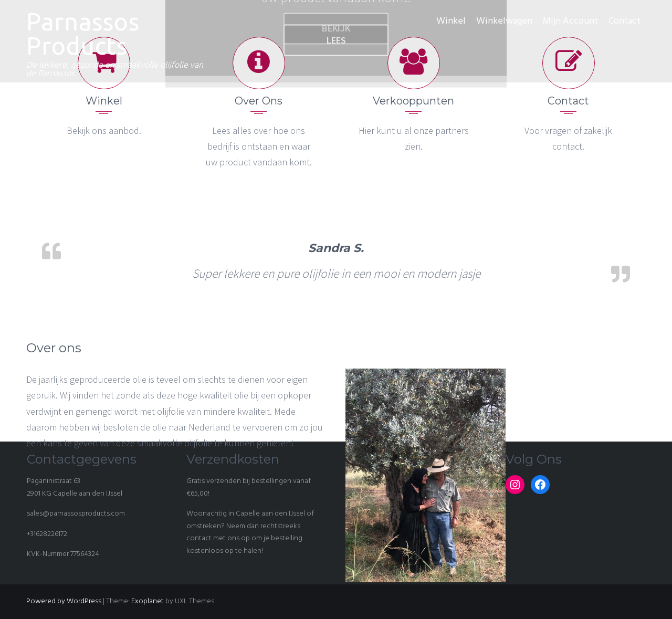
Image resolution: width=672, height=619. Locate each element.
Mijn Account (570, 21)
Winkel (451, 21)
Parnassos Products (83, 34)
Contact (624, 21)
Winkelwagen (504, 21)
